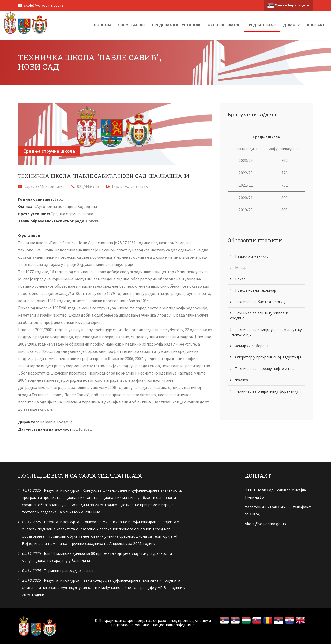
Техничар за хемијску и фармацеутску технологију (266, 332)
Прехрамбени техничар (253, 290)
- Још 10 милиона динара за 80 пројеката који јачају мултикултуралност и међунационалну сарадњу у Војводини (97, 557)
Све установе (132, 25)
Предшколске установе (177, 25)
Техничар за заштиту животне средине (259, 316)
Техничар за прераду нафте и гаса (263, 368)
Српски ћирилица (288, 5)
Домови (292, 25)
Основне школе (224, 25)
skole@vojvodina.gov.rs (41, 5)
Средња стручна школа (49, 151)
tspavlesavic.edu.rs (130, 186)
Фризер (239, 380)
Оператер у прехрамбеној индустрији (266, 357)
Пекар (238, 279)
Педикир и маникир (249, 256)
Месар (238, 268)
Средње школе (262, 25)
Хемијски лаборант (249, 346)
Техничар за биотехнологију (258, 302)
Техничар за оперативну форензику (264, 391)
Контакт (316, 25)
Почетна (103, 25)
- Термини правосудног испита (59, 570)
